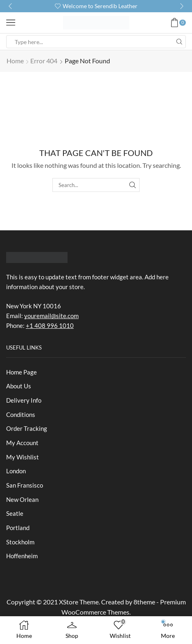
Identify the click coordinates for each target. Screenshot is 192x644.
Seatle (15, 513)
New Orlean (22, 499)
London (16, 471)
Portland (18, 528)
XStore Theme (79, 602)
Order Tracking (27, 428)
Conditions (21, 414)
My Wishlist (23, 457)
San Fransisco (25, 485)
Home (15, 61)
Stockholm (20, 542)
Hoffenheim (22, 556)
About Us (19, 386)
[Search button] (179, 42)
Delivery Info (24, 400)
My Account (22, 443)
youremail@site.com (51, 316)
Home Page (21, 372)
